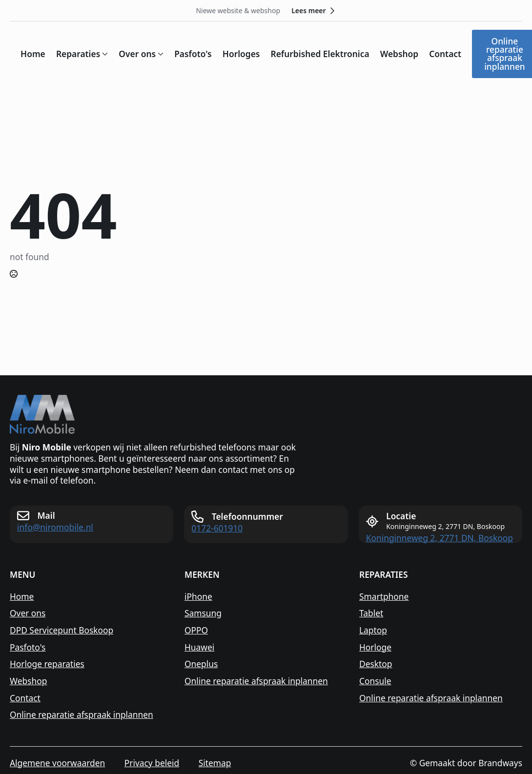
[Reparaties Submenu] (104, 54)
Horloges (241, 54)
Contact (445, 54)
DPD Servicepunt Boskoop (61, 630)
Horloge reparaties (47, 664)
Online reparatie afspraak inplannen (82, 715)
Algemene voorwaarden (57, 763)
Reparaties (78, 54)
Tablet (371, 613)
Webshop (399, 54)
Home (33, 54)
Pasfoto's (193, 54)
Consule (375, 681)
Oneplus (201, 664)
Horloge (375, 647)
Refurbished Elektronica (320, 54)
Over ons (137, 54)
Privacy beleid (152, 763)
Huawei (199, 647)
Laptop (373, 630)
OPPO (196, 630)
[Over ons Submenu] (160, 54)
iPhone (198, 597)
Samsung (203, 613)
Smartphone (384, 597)
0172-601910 (217, 528)
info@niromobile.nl (55, 527)
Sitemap (215, 763)
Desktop (376, 664)
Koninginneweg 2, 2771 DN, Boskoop (440, 538)
